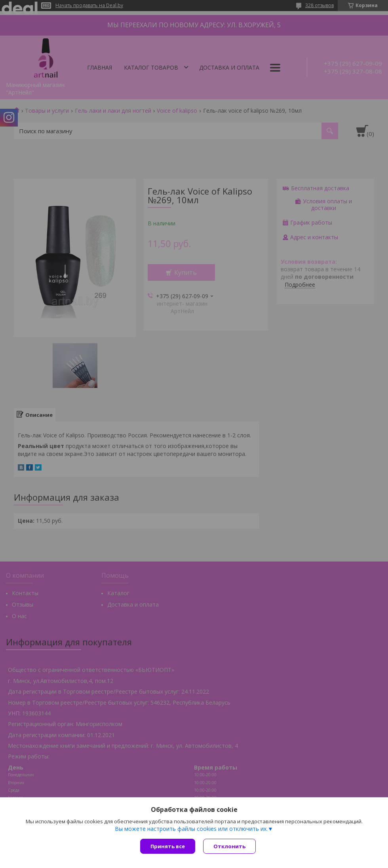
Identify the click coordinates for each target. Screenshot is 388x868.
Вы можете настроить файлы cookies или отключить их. (191, 829)
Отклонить (229, 846)
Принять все (168, 846)
